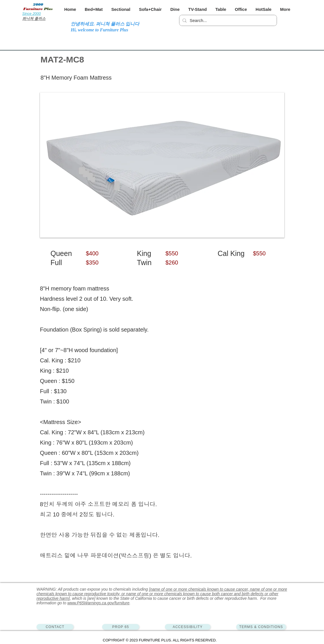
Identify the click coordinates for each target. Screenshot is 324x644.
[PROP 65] (121, 627)
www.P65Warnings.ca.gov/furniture (98, 603)
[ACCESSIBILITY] (188, 627)
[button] (94, 9)
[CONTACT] (55, 627)
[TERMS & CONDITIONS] (261, 627)
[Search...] (227, 20)
